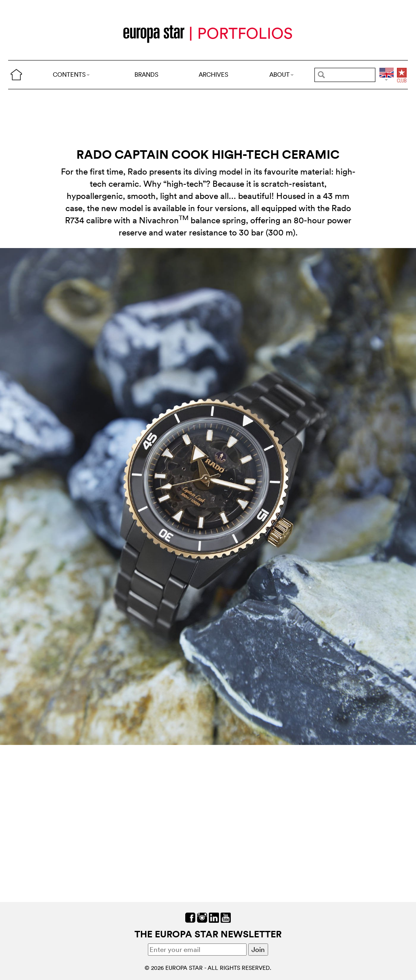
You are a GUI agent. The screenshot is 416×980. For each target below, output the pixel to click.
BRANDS (146, 74)
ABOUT (282, 74)
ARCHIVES (213, 74)
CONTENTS (71, 74)
